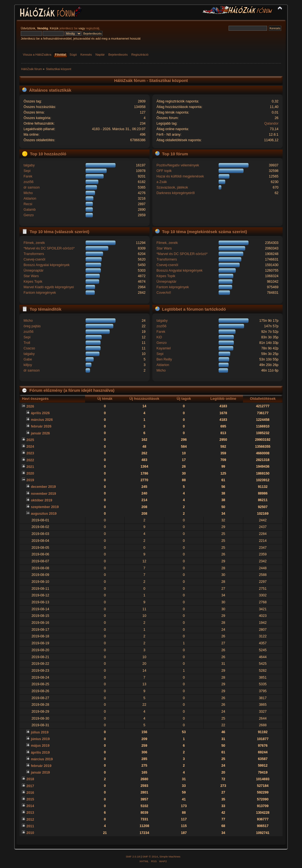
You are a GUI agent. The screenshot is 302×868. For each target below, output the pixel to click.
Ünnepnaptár (34, 271)
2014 (30, 806)
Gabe (28, 359)
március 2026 (42, 420)
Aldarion (30, 199)
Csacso (29, 348)
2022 (30, 460)
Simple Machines (170, 857)
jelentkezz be (69, 28)
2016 (30, 793)
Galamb (30, 210)
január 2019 (40, 772)
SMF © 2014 (150, 857)
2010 (30, 833)
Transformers (34, 254)
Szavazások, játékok (172, 187)
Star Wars (31, 276)
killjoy (28, 365)
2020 (30, 473)
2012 (30, 820)
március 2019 (42, 759)
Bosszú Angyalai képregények (47, 265)
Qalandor (271, 123)
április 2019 (40, 753)
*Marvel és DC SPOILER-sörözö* (49, 248)
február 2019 (41, 766)
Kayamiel (164, 348)
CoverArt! (164, 293)
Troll (27, 343)
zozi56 (29, 182)
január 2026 (40, 433)
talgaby (29, 165)
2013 (30, 813)
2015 (30, 799)
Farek (28, 176)
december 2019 (43, 487)
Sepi (27, 171)
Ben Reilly (164, 359)
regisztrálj (93, 28)
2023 (30, 453)
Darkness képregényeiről (176, 193)
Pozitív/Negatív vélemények (178, 165)
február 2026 (41, 426)
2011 (30, 826)
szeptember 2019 (45, 507)
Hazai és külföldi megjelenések (180, 176)
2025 (30, 440)
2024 (30, 447)
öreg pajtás (32, 326)
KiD (159, 337)
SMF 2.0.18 (133, 857)
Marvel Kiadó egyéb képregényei (49, 287)
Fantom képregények (40, 293)
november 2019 (43, 494)
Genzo (29, 215)
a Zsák (162, 182)
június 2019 (40, 739)
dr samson (32, 187)
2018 (30, 779)
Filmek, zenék (34, 243)
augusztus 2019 (44, 514)
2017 (30, 786)
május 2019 (40, 746)
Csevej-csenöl (34, 259)
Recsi (28, 204)
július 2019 (40, 732)
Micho (28, 193)
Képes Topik (33, 282)
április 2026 (40, 413)
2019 (30, 480)
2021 (30, 467)
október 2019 (41, 500)
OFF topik (164, 171)
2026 (30, 406)
